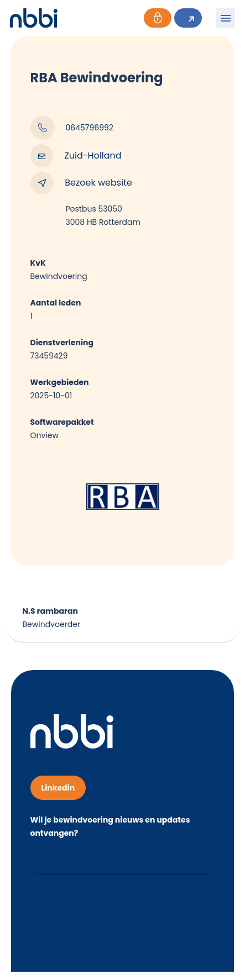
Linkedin (58, 788)
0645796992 (72, 128)
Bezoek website (81, 183)
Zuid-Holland (76, 156)
